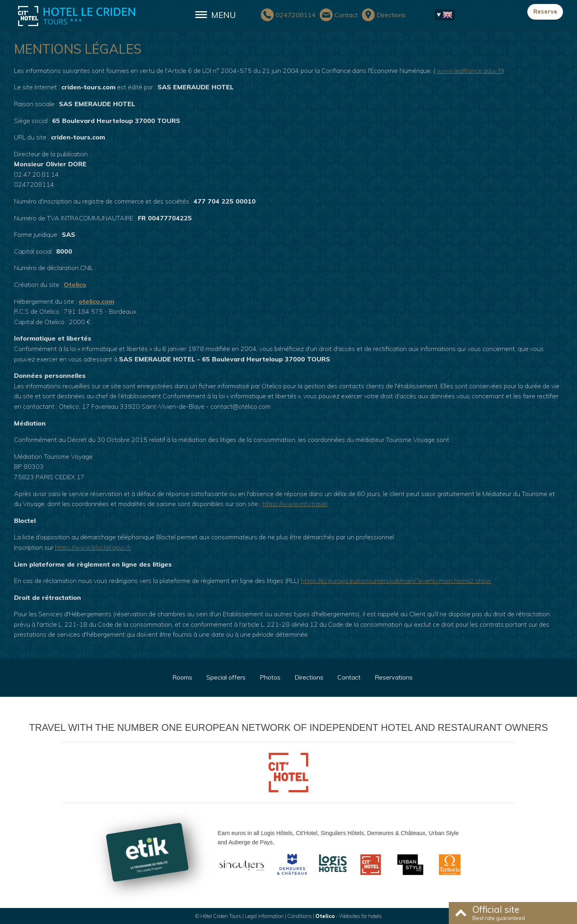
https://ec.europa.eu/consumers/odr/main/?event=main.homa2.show (396, 581)
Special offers (226, 677)
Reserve (545, 12)
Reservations (394, 677)
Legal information (264, 916)
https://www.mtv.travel (295, 504)
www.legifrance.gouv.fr (469, 71)
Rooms (182, 677)
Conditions (300, 916)
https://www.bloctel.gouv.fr (93, 547)
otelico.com (96, 301)
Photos (270, 677)
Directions (309, 677)
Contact (349, 677)
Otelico (75, 284)
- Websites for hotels (349, 916)
